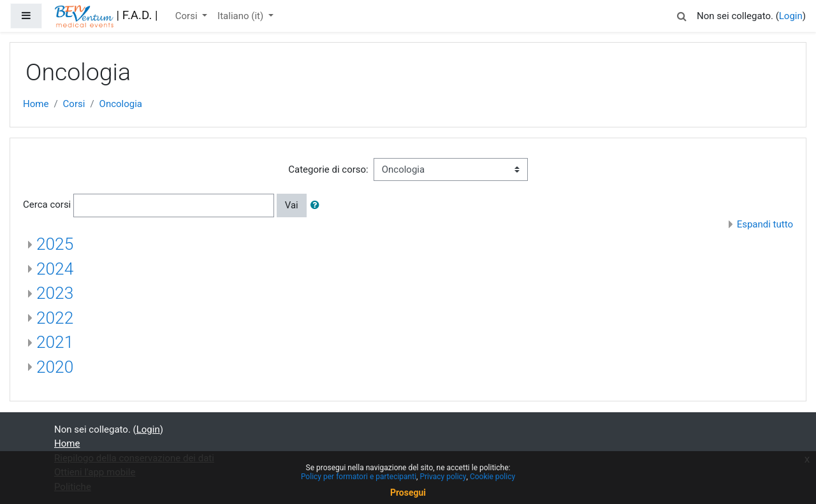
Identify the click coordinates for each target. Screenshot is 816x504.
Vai (292, 205)
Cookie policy (492, 477)
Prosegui (408, 493)
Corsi (188, 16)
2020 (55, 367)
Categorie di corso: (328, 169)
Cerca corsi (47, 205)
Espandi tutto (765, 224)
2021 (55, 342)
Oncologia (121, 104)
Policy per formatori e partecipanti (359, 477)
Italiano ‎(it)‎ (242, 16)
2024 (55, 269)
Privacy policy (443, 477)
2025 (55, 244)
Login (791, 16)
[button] (681, 14)
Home (36, 104)
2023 (55, 293)
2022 (55, 318)
